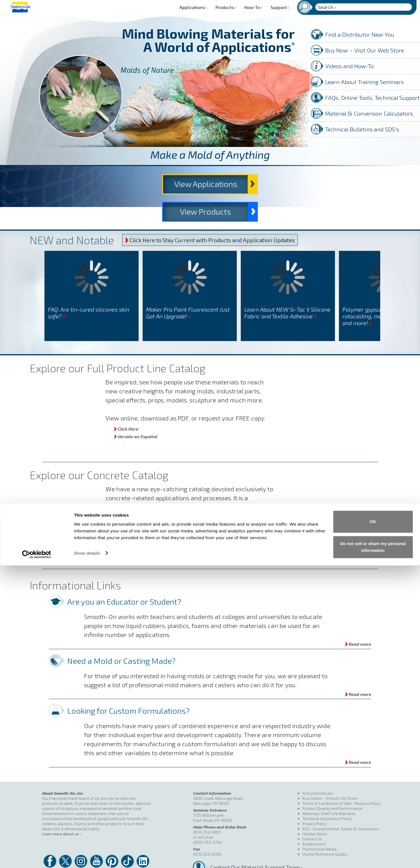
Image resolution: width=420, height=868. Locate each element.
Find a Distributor (318, 770)
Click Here (126, 405)
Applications (193, 7)
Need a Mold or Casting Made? (121, 637)
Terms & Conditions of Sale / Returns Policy (342, 780)
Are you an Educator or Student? (124, 578)
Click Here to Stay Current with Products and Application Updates (210, 217)
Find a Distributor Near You (360, 34)
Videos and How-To (349, 66)
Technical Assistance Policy (327, 795)
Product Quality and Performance (332, 785)
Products (226, 7)
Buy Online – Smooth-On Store (330, 775)
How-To (253, 7)
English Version (132, 521)
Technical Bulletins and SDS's (362, 129)
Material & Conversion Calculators (369, 113)
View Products (280, 185)
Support (280, 7)
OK (373, 824)
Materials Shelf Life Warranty (329, 790)
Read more (358, 620)
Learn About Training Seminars (364, 82)
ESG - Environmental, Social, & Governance (341, 806)
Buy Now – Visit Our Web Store (365, 50)
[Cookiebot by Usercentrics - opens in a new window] (37, 857)
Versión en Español (136, 413)
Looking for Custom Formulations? (128, 688)
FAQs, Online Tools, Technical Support (372, 98)
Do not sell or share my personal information (373, 850)
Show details (87, 856)
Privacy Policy (314, 800)
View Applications (152, 185)
